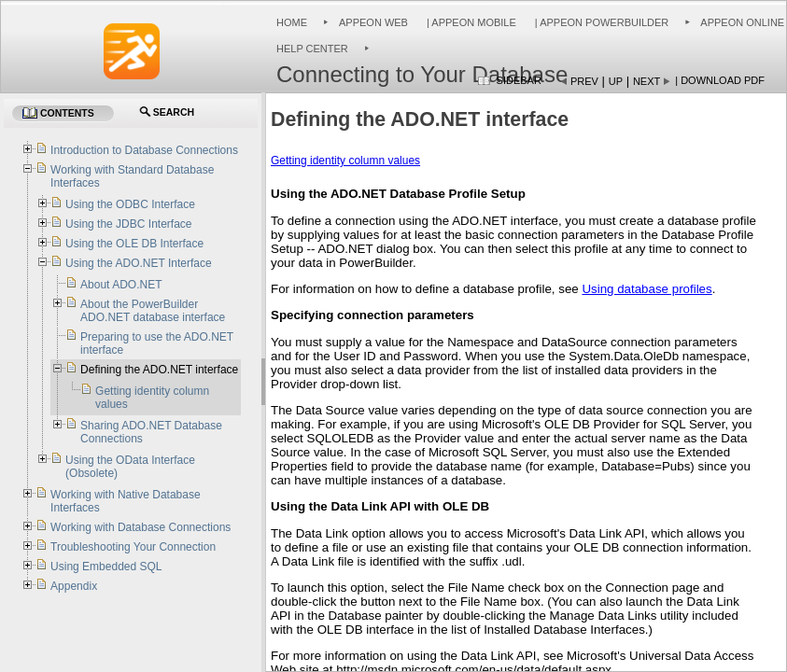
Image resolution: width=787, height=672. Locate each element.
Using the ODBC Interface (130, 204)
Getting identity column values (345, 161)
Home (292, 22)
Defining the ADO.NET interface (159, 370)
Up (616, 81)
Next (646, 81)
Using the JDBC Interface (128, 224)
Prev (584, 81)
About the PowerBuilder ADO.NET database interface (153, 311)
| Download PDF (720, 80)
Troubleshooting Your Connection (133, 547)
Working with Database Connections (141, 527)
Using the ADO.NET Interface (139, 263)
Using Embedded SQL (106, 567)
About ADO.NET (121, 285)
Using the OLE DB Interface (134, 244)
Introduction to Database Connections (144, 150)
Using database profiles (646, 289)
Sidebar (519, 80)
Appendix (74, 586)
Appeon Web (373, 22)
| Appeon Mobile (470, 22)
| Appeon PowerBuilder (601, 22)
